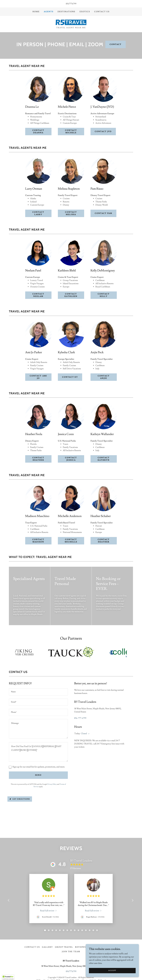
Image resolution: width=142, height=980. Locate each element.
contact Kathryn (104, 459)
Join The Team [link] (71, 952)
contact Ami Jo (38, 377)
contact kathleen (71, 295)
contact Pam (103, 213)
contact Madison (38, 541)
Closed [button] (84, 734)
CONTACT (116, 44)
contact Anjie (104, 377)
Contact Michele (71, 132)
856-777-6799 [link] (80, 718)
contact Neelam (38, 295)
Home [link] (36, 12)
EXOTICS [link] (85, 12)
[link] (71, 22)
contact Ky (70, 377)
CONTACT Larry (38, 213)
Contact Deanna (38, 132)
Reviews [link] (80, 947)
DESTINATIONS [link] (66, 12)
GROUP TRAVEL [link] (64, 947)
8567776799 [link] (71, 4)
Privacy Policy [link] (52, 784)
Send (38, 775)
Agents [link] (49, 12)
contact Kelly (104, 295)
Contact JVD (103, 132)
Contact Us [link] (102, 12)
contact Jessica (71, 459)
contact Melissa (71, 213)
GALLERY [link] (47, 947)
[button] (88, 734)
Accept (112, 971)
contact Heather (38, 459)
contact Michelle (71, 541)
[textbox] (38, 692)
